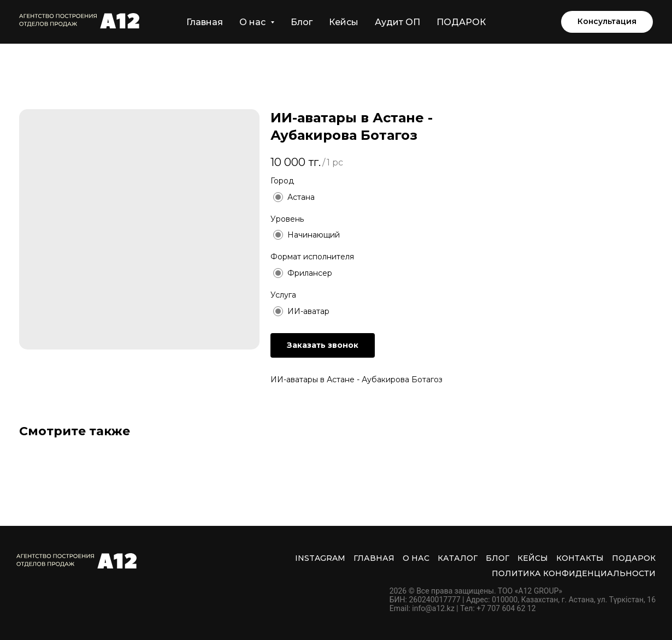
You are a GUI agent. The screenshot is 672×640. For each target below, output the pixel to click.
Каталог (458, 558)
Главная (205, 22)
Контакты (580, 558)
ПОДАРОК (461, 22)
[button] (607, 22)
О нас (416, 558)
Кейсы (344, 22)
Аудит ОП (397, 22)
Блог (302, 22)
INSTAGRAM (320, 558)
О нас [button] (254, 22)
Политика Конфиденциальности (574, 573)
